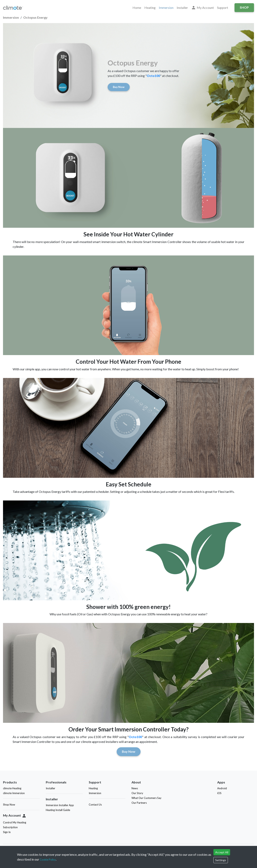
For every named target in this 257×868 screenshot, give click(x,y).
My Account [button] (202, 8)
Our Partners (139, 803)
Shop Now (9, 805)
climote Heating (12, 788)
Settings (221, 860)
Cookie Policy (48, 860)
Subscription (10, 827)
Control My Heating (15, 822)
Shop (244, 7)
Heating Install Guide (58, 810)
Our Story (137, 793)
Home (137, 8)
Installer (182, 8)
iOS (220, 793)
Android (223, 788)
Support (223, 8)
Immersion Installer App (60, 805)
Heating (150, 8)
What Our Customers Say (146, 798)
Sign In (7, 832)
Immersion (166, 8)
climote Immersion (14, 793)
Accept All (222, 852)
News (135, 788)
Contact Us (95, 805)
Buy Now (119, 87)
